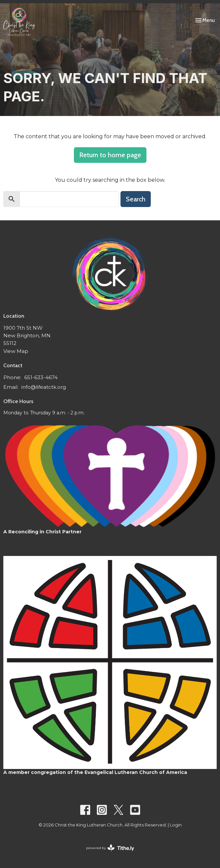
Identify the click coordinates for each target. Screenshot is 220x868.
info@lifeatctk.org (44, 387)
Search (136, 199)
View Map (16, 351)
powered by (110, 848)
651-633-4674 (41, 377)
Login (176, 825)
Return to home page (110, 155)
